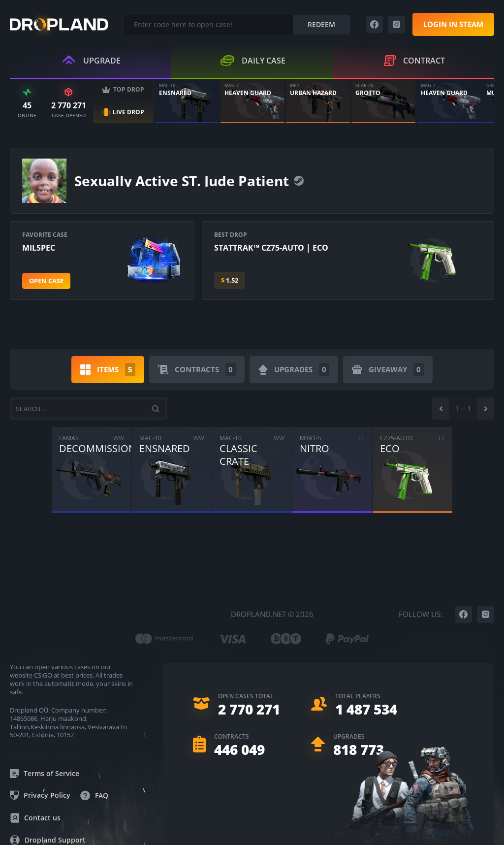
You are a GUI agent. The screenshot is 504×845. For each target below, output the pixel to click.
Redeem (321, 24)
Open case (46, 281)
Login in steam (453, 24)
